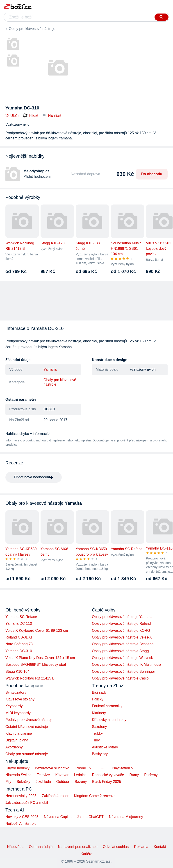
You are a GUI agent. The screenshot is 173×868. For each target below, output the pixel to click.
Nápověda (15, 847)
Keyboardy (14, 706)
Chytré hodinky (17, 768)
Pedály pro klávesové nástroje (29, 720)
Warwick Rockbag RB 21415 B (30, 678)
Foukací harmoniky (107, 706)
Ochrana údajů (41, 847)
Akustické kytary (105, 747)
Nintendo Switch (18, 775)
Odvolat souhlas (116, 847)
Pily (8, 782)
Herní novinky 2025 (21, 796)
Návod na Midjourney (126, 817)
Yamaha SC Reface (21, 617)
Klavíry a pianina (19, 733)
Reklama (141, 847)
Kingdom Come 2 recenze (95, 796)
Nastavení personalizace (78, 847)
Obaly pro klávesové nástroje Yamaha (122, 617)
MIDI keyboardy (18, 713)
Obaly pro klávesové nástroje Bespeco (123, 644)
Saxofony (99, 727)
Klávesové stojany (20, 699)
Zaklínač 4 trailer (55, 796)
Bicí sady (99, 692)
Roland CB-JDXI (19, 637)
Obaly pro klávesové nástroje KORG (121, 631)
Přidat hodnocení (37, 176)
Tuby (96, 740)
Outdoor (63, 782)
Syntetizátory (16, 692)
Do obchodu (152, 174)
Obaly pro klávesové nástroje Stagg (120, 651)
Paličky (98, 699)
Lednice (80, 775)
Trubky (97, 733)
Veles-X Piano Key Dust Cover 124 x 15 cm (40, 658)
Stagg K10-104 (17, 671)
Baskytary (100, 754)
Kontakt (160, 847)
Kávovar (62, 775)
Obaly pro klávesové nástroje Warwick (122, 658)
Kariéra (86, 854)
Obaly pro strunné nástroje (27, 754)
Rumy (134, 775)
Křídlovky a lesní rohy (109, 720)
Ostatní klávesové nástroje (27, 727)
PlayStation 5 (122, 768)
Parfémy (151, 775)
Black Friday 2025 (107, 782)
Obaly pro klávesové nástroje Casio (120, 678)
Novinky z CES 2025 (22, 817)
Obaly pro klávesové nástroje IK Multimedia (127, 665)
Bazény (81, 782)
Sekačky (23, 782)
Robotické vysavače (108, 775)
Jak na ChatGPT (90, 817)
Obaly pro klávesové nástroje (32, 29)
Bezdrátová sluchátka (52, 768)
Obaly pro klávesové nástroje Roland (121, 624)
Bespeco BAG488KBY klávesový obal (36, 665)
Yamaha (50, 369)
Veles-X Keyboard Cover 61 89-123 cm (37, 631)
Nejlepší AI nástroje (21, 824)
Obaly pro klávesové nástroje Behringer (123, 671)
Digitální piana (17, 740)
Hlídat (31, 116)
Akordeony (14, 747)
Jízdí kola (43, 782)
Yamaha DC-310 (19, 651)
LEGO (101, 768)
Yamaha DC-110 (19, 624)
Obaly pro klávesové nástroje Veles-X (122, 637)
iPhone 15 (83, 768)
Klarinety (99, 713)
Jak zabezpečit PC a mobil (27, 803)
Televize (43, 775)
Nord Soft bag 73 (19, 644)
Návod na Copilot (58, 817)
